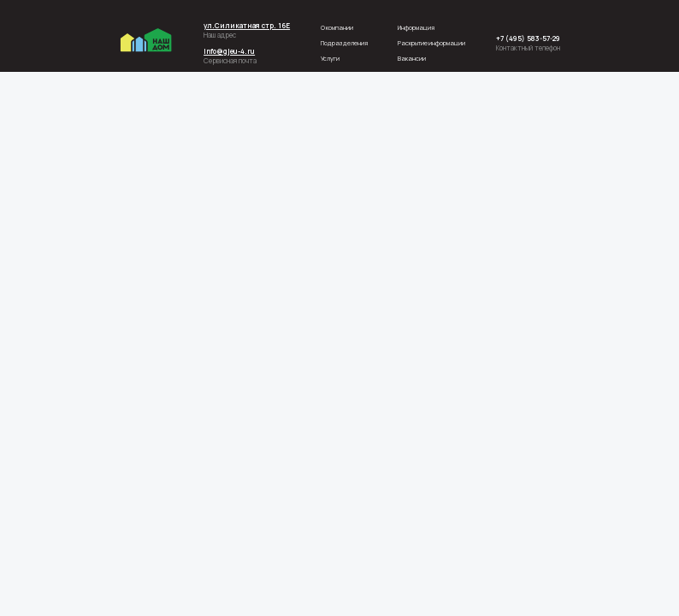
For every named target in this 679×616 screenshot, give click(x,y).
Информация (416, 27)
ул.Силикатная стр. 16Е (247, 25)
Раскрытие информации (431, 43)
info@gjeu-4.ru (229, 51)
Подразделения (344, 43)
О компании (337, 27)
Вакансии (412, 58)
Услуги (330, 58)
